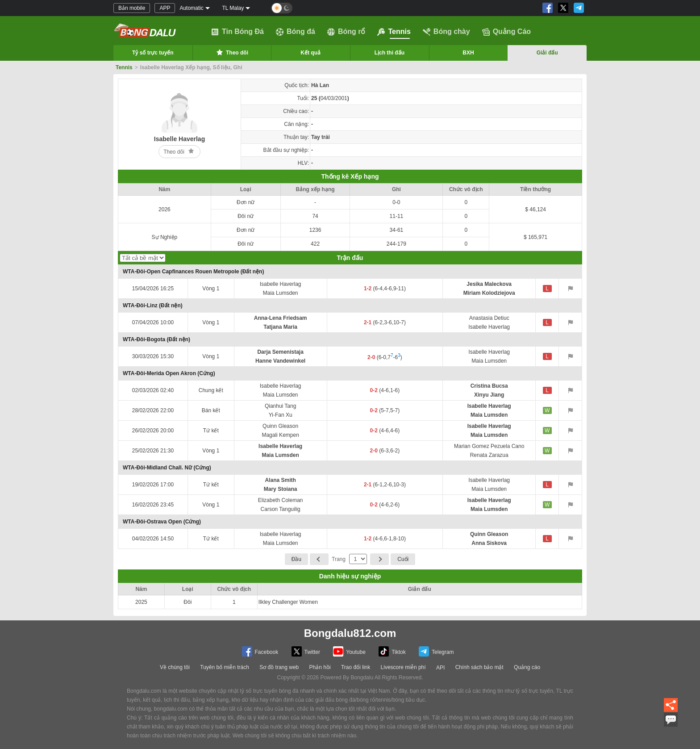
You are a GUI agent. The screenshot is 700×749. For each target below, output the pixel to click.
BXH (468, 53)
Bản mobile (132, 8)
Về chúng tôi (175, 667)
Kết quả (310, 53)
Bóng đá (296, 32)
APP (165, 8)
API (440, 668)
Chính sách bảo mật (479, 667)
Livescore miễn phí (403, 667)
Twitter (306, 651)
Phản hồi (320, 667)
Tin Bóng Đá (237, 32)
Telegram (436, 651)
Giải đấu (547, 53)
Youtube (349, 651)
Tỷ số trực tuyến (153, 53)
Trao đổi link (356, 667)
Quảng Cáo (506, 32)
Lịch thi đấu (390, 53)
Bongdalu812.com (350, 633)
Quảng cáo (527, 667)
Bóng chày (446, 32)
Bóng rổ (346, 32)
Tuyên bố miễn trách (225, 667)
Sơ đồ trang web (279, 667)
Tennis (394, 32)
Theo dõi (232, 52)
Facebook (260, 651)
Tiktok (392, 651)
